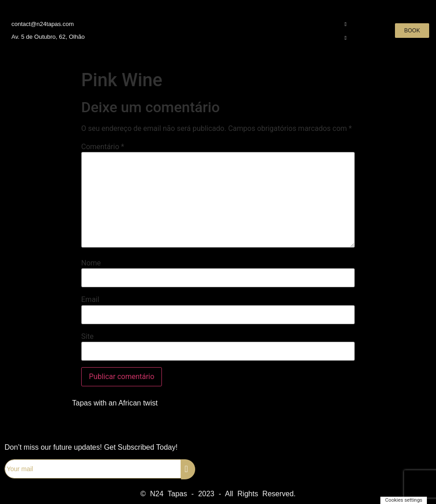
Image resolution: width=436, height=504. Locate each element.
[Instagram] (340, 24)
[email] (93, 469)
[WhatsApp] (340, 37)
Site (87, 337)
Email (90, 300)
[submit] (188, 469)
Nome (91, 263)
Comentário (103, 147)
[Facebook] (324, 24)
